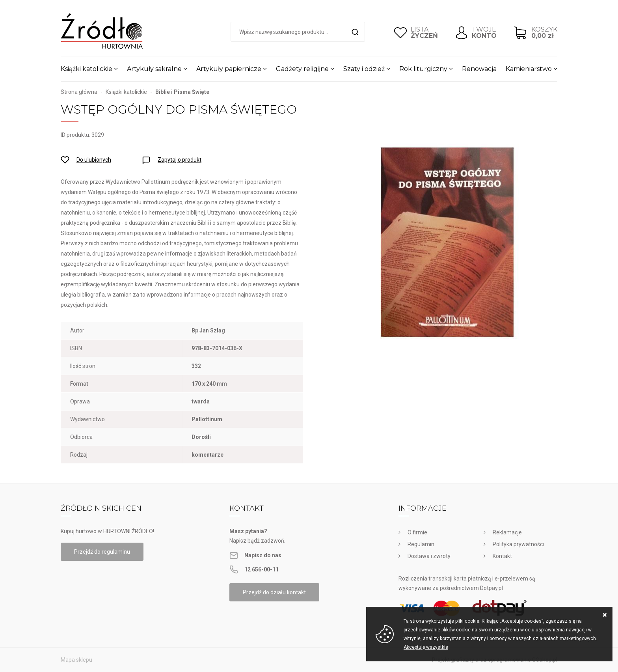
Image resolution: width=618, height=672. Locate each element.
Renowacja (479, 69)
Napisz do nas (263, 555)
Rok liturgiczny (423, 69)
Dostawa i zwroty (429, 556)
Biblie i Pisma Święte (182, 92)
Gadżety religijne (302, 69)
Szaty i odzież (364, 69)
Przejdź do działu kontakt (274, 592)
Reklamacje (507, 532)
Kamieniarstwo (529, 69)
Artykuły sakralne (154, 69)
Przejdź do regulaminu (102, 552)
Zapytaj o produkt (180, 160)
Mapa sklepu (76, 660)
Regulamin (421, 544)
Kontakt (502, 556)
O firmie (417, 532)
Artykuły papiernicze (229, 69)
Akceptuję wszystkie (426, 647)
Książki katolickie (87, 69)
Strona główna (79, 92)
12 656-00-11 (262, 569)
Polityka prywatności (518, 544)
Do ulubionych (94, 160)
